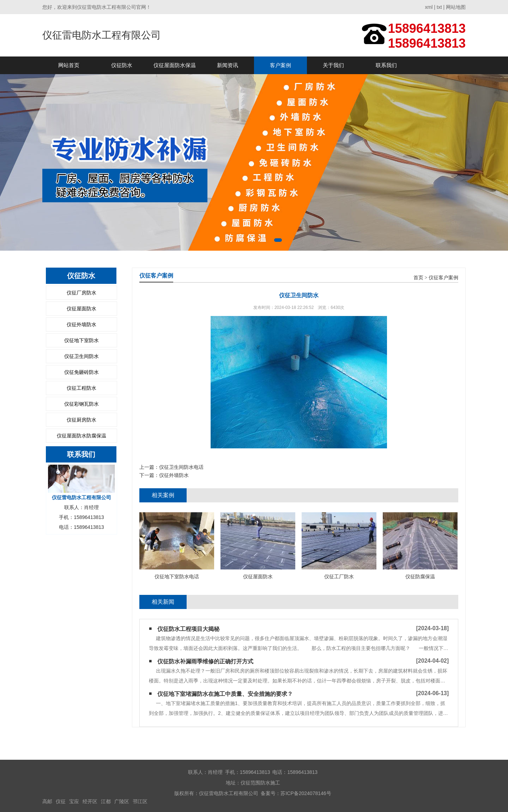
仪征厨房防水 (81, 420)
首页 (418, 278)
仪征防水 (122, 65)
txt (439, 7)
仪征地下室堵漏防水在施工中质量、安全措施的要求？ (225, 694)
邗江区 (140, 801)
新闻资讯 (228, 65)
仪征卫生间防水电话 (181, 467)
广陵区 (122, 801)
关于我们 (333, 65)
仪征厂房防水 (81, 293)
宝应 (74, 801)
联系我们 (386, 65)
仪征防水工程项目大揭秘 (188, 629)
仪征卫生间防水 (81, 356)
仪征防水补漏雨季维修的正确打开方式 (205, 661)
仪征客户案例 (443, 278)
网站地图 (456, 7)
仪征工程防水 (81, 388)
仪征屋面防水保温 (175, 65)
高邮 (47, 801)
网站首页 (69, 65)
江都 (106, 801)
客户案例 (280, 65)
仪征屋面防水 (81, 309)
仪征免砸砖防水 (81, 372)
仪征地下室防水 (81, 340)
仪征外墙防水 (81, 324)
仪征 (61, 801)
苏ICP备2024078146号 (306, 793)
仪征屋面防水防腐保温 (81, 436)
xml (429, 7)
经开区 (90, 801)
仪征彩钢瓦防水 (81, 404)
